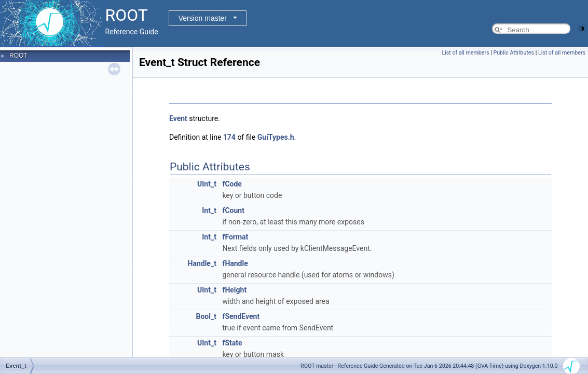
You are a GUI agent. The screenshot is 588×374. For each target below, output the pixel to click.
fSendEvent (241, 316)
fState (232, 343)
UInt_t (207, 184)
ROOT (18, 56)
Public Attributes (514, 53)
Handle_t (202, 263)
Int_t (209, 210)
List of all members (466, 53)
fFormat (235, 237)
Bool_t (206, 316)
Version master (203, 18)
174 (229, 137)
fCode (232, 184)
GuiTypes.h (276, 137)
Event (178, 118)
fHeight (234, 290)
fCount (233, 210)
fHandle (235, 263)
